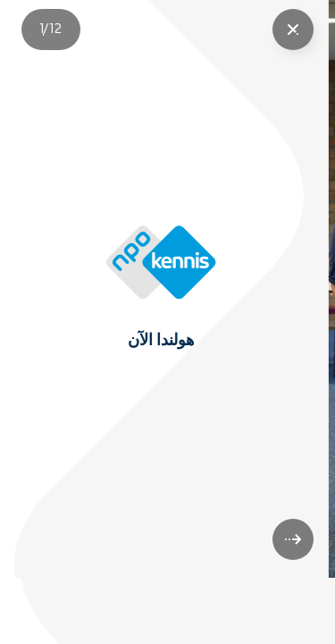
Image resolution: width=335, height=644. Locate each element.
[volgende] (293, 606)
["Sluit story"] (293, 30)
